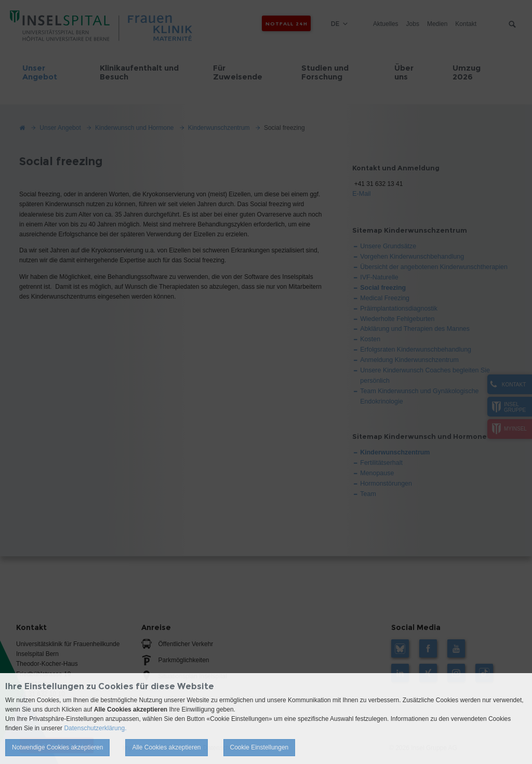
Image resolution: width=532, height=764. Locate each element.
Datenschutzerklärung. (95, 728)
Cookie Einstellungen (260, 747)
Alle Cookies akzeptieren (166, 747)
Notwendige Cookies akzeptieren (57, 747)
